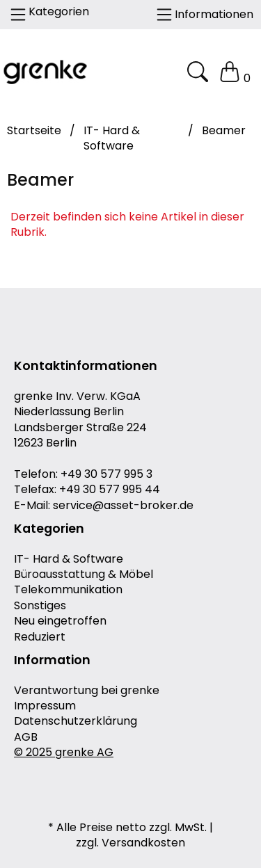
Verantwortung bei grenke (87, 691)
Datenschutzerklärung (76, 721)
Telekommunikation (68, 590)
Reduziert (40, 637)
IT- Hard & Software (69, 559)
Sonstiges (40, 606)
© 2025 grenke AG (64, 753)
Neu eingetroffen (60, 621)
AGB (26, 737)
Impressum (45, 706)
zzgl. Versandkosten (130, 843)
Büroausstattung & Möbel (84, 574)
